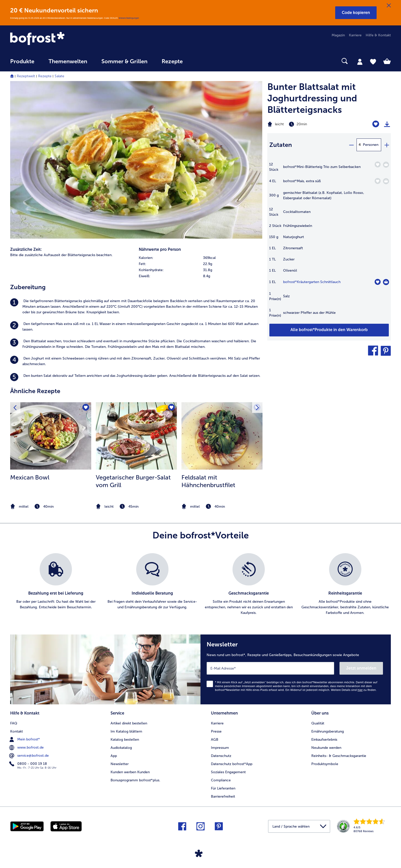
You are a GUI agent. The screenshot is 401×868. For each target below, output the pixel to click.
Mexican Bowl (30, 477)
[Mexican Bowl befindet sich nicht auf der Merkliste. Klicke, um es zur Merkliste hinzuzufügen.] (86, 408)
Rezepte (45, 76)
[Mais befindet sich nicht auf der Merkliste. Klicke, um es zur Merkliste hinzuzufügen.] (377, 181)
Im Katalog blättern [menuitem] (126, 731)
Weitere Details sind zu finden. (354, 690)
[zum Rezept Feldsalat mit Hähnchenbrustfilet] (222, 436)
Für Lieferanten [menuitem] (223, 788)
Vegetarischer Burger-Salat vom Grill (133, 481)
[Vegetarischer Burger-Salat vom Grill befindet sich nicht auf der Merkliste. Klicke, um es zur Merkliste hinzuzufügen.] (171, 408)
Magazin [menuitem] (338, 35)
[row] (200, 258)
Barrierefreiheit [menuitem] (223, 796)
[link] (67, 39)
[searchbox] (200, 61)
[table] (329, 243)
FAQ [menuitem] (14, 723)
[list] (200, 584)
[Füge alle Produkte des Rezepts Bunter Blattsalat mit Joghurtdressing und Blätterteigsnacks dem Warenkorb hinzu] (329, 330)
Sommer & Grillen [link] (124, 61)
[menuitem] (22, 64)
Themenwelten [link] (68, 61)
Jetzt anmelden (361, 668)
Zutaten (281, 145)
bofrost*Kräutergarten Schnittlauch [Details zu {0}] (312, 282)
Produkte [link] (22, 61)
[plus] (387, 145)
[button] (356, 13)
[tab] (360, 61)
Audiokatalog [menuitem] (121, 748)
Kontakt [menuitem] (17, 731)
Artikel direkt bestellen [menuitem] (129, 723)
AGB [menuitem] (215, 740)
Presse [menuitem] (216, 731)
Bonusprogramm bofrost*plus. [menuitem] (135, 780)
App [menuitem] (114, 756)
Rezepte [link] (172, 61)
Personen (371, 145)
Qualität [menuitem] (318, 723)
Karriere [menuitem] (355, 35)
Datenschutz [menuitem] (221, 756)
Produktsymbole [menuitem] (325, 764)
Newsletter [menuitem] (120, 764)
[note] (51, 507)
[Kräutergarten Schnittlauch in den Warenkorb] (386, 282)
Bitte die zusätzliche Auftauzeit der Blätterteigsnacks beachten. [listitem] (61, 255)
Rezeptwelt (26, 76)
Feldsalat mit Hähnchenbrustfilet (208, 481)
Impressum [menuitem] (220, 748)
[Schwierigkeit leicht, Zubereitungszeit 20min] (308, 124)
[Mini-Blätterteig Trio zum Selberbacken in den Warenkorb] (386, 165)
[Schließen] (389, 6)
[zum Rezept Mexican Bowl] (51, 436)
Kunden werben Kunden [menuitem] (130, 772)
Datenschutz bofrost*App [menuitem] (232, 764)
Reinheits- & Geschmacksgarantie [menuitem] (339, 756)
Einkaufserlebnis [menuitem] (324, 740)
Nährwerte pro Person (160, 249)
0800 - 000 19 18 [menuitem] (29, 764)
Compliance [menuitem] (221, 780)
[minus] (351, 145)
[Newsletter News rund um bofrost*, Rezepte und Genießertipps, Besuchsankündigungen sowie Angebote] (296, 669)
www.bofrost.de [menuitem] (27, 748)
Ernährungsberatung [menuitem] (328, 731)
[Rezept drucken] (387, 124)
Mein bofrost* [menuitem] (25, 739)
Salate (59, 76)
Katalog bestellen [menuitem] (125, 740)
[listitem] (136, 307)
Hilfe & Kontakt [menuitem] (378, 35)
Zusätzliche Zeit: (26, 249)
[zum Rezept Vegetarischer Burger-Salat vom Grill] (136, 436)
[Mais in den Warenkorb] (386, 181)
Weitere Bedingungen (129, 18)
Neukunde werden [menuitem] (326, 748)
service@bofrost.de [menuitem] (29, 756)
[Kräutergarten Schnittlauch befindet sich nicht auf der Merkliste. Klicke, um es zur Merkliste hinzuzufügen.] (377, 282)
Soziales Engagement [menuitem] (228, 772)
